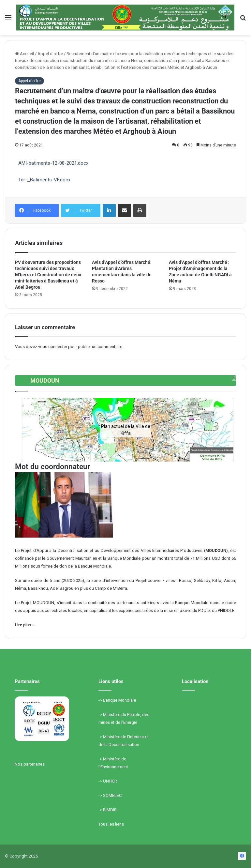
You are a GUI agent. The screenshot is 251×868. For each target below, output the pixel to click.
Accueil (24, 54)
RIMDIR (110, 810)
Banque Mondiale (119, 700)
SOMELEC (112, 795)
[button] (25, 430)
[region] (125, 430)
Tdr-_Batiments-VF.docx (44, 180)
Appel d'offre (50, 54)
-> (101, 700)
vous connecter (53, 347)
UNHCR (110, 781)
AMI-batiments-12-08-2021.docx (53, 163)
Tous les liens (111, 824)
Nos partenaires (30, 764)
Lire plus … (25, 625)
